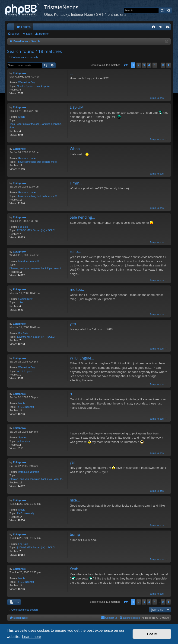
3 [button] (144, 65)
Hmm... (76, 183)
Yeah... (75, 569)
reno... (75, 252)
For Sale (23, 227)
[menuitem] (153, 27)
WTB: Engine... (25, 371)
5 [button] (155, 65)
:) (71, 394)
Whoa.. (76, 149)
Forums (26, 27)
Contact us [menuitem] (109, 618)
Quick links (12, 28)
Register (44, 34)
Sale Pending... (82, 217)
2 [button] (139, 65)
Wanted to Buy (27, 82)
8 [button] (163, 65)
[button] (126, 65)
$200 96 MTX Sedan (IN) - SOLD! (36, 230)
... (71, 73)
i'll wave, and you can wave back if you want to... (37, 268)
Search (15, 34)
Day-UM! (77, 107)
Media (22, 117)
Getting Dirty (25, 299)
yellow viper (24, 441)
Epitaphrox (20, 73)
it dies (20, 302)
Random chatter (27, 158)
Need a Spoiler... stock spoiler (34, 86)
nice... (75, 500)
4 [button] (149, 65)
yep (73, 324)
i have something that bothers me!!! (37, 162)
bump (75, 534)
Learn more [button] (32, 637)
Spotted (23, 437)
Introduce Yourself (29, 261)
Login (29, 34)
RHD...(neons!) (25, 407)
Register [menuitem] (168, 28)
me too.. (77, 289)
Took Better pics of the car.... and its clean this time (35, 126)
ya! (72, 462)
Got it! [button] (152, 634)
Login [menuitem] (161, 28)
